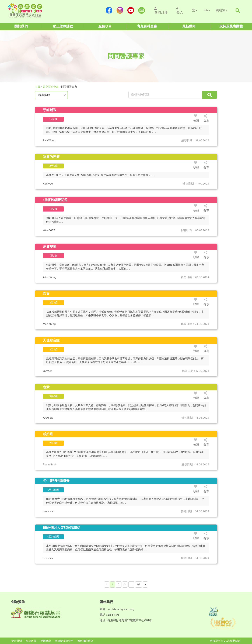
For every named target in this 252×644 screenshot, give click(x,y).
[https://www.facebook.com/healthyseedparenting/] (109, 10)
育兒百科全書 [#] (51, 87)
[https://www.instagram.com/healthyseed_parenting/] (120, 10)
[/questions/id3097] (126, 387)
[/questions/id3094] (126, 340)
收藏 (196, 119)
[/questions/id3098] (126, 294)
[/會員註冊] (161, 10)
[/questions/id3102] (126, 110)
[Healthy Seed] (30, 10)
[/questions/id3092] (126, 528)
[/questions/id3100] (126, 200)
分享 (206, 119)
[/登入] (180, 10)
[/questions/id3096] (126, 434)
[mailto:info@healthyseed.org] (142, 10)
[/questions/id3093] (126, 481)
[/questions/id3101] (126, 157)
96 (139, 585)
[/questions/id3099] (126, 247)
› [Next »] (145, 585)
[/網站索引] (222, 10)
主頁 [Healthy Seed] (38, 87)
